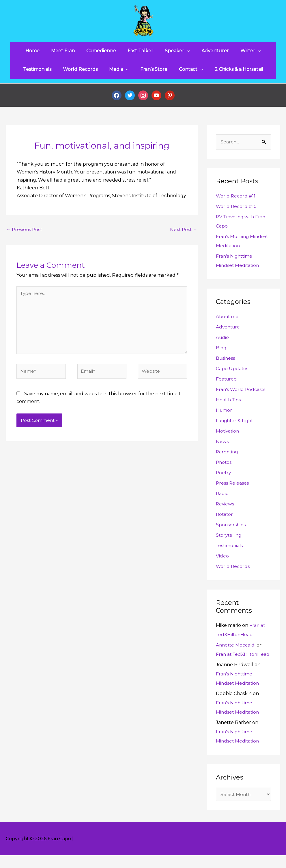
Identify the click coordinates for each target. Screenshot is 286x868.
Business (226, 361)
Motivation (228, 434)
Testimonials (230, 549)
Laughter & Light (235, 424)
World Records (233, 569)
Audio (223, 340)
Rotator (225, 517)
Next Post (183, 233)
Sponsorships (231, 528)
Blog (221, 351)
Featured (227, 382)
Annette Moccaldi (236, 648)
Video (222, 559)
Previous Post (25, 233)
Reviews (225, 507)
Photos (224, 465)
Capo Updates (232, 372)
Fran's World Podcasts (241, 393)
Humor (224, 413)
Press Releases (233, 486)
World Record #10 (237, 209)
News (222, 445)
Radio (222, 497)
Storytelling (230, 538)
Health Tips (229, 403)
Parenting (228, 455)
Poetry (224, 476)
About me (228, 320)
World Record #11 (236, 199)
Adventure (229, 330)
